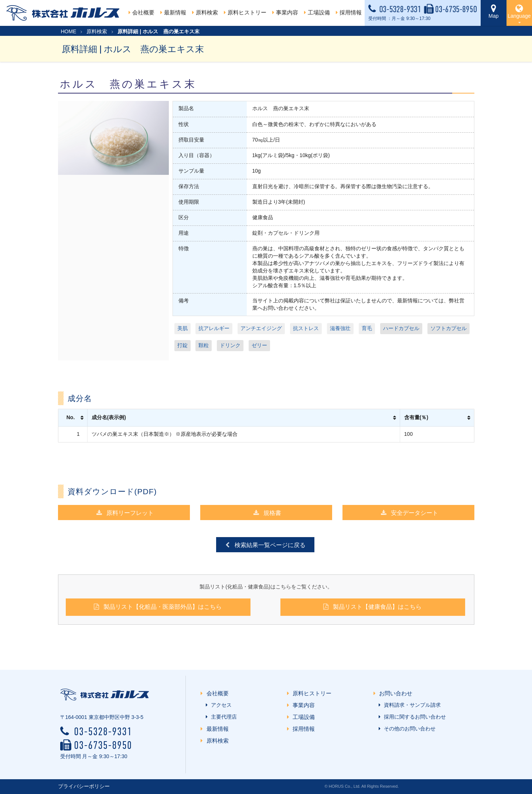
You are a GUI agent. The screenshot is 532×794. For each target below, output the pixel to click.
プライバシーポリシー (84, 786)
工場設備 (305, 717)
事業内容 (305, 705)
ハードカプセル (401, 328)
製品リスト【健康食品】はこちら (372, 606)
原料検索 (97, 31)
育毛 (367, 328)
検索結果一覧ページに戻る (265, 545)
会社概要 (141, 12)
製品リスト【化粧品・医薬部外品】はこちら (157, 606)
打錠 (183, 345)
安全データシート (409, 513)
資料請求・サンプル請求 (411, 705)
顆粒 (204, 345)
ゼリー (259, 345)
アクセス (220, 705)
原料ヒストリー (245, 12)
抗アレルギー (214, 328)
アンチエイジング (261, 328)
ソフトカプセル (449, 328)
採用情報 (305, 729)
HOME (69, 31)
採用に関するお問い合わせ (413, 717)
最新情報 (219, 729)
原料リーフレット (125, 513)
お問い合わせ (397, 693)
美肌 (183, 328)
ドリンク (230, 345)
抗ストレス (306, 328)
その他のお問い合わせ (408, 729)
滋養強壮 (340, 328)
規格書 (267, 513)
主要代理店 (222, 717)
